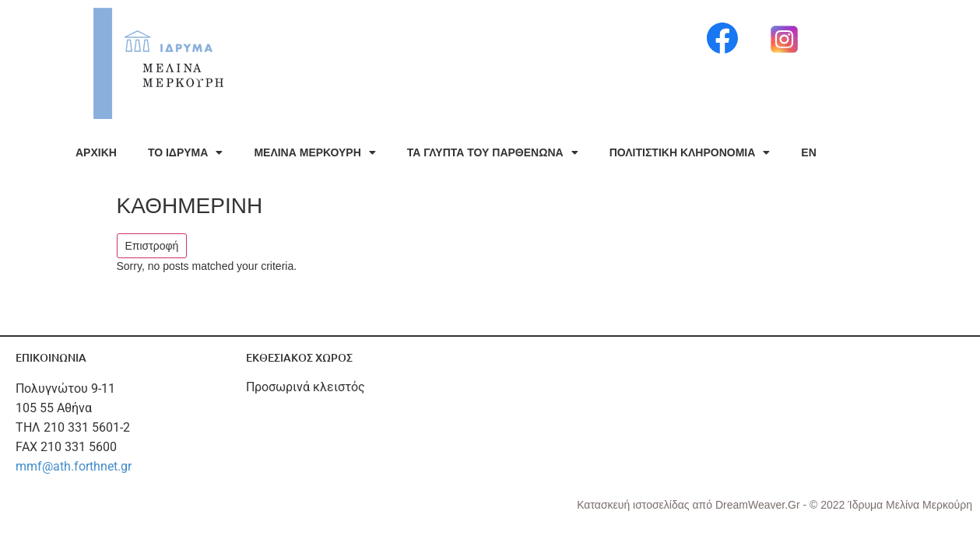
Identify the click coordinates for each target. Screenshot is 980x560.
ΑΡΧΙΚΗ (96, 152)
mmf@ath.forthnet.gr (74, 466)
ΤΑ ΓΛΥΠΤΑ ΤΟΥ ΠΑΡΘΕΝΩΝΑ (493, 152)
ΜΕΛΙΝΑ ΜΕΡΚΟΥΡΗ (314, 152)
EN (808, 152)
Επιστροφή (152, 246)
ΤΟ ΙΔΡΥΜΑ (185, 152)
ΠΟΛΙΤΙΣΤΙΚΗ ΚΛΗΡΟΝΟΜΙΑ (690, 152)
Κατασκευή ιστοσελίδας (634, 505)
